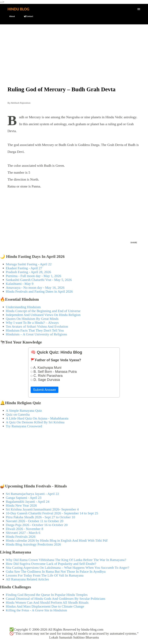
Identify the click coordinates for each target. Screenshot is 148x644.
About (10, 16)
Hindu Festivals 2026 (21, 537)
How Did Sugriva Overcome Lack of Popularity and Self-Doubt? (51, 564)
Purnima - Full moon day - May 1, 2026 (33, 276)
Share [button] (134, 242)
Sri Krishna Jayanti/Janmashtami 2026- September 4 (42, 509)
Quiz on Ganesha (18, 414)
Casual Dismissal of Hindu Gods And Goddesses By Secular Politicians (56, 599)
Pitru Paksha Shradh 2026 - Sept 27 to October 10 (40, 517)
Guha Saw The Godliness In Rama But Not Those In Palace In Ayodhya (56, 571)
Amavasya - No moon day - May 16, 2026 (35, 288)
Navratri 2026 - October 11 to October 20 (35, 521)
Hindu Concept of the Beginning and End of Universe (43, 311)
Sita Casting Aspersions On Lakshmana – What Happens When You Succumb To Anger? (67, 568)
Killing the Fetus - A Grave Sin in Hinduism (36, 610)
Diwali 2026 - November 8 (24, 529)
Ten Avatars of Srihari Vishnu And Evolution (37, 326)
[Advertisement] (74, 48)
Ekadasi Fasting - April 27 (24, 268)
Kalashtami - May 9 (20, 284)
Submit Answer (45, 390)
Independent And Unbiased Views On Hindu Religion (43, 315)
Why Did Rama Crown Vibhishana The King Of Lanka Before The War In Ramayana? (66, 560)
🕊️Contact (27, 16)
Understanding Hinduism (23, 307)
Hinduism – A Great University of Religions (36, 334)
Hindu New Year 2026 (21, 505)
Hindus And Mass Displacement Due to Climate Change (45, 606)
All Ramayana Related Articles (27, 579)
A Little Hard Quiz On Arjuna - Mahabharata (37, 418)
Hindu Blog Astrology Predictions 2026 (33, 544)
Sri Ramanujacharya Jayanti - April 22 (32, 494)
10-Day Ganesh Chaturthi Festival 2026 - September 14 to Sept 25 (52, 513)
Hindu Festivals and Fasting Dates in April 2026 (39, 291)
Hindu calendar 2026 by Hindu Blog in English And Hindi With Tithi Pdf (57, 540)
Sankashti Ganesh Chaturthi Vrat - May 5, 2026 (39, 280)
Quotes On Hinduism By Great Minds (32, 319)
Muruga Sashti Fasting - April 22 (29, 264)
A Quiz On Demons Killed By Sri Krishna (35, 422)
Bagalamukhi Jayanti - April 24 (28, 502)
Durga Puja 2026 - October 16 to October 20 (37, 525)
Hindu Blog (18, 9)
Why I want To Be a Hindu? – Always (32, 323)
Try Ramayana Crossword (24, 426)
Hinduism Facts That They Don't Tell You (35, 330)
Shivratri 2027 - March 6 (23, 533)
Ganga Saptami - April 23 (24, 498)
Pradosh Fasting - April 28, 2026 (28, 272)
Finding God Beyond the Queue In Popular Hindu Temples (47, 595)
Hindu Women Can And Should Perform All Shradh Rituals (47, 602)
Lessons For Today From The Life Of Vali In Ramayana (45, 575)
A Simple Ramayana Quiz (24, 411)
